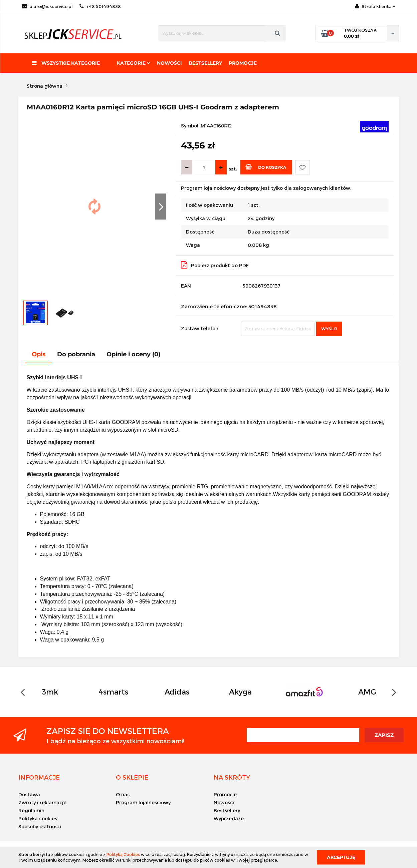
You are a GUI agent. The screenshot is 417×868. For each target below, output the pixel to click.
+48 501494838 (100, 6)
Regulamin (31, 810)
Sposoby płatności (40, 826)
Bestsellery (205, 63)
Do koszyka (266, 167)
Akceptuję (341, 857)
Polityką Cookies (123, 854)
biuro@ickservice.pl (47, 6)
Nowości (169, 63)
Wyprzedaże (229, 818)
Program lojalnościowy (143, 802)
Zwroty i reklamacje (42, 802)
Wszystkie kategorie (66, 63)
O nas (123, 794)
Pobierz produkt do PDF (215, 265)
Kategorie (134, 63)
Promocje (243, 63)
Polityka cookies (38, 818)
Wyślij (329, 329)
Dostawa (29, 794)
